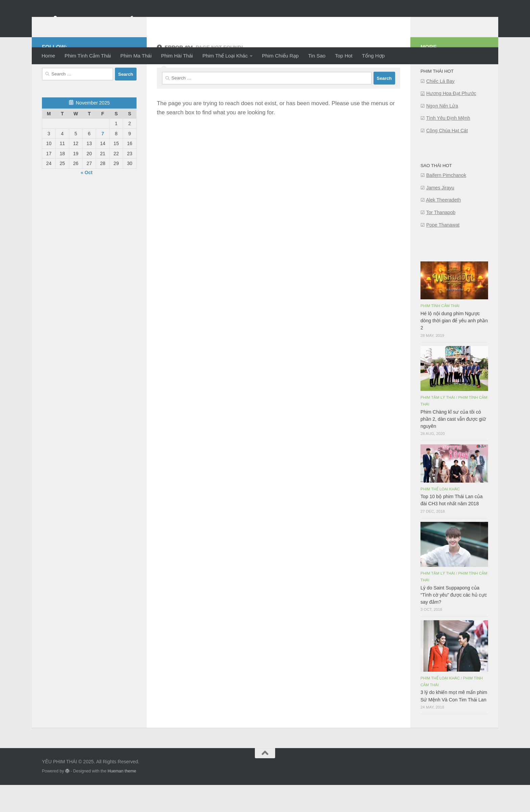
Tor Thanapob (441, 239)
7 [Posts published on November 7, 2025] (103, 161)
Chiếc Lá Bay (440, 108)
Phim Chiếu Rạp (280, 56)
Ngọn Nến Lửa (442, 133)
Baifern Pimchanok (446, 202)
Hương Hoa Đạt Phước (451, 120)
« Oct (87, 200)
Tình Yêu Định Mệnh (448, 145)
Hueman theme (122, 798)
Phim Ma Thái (136, 56)
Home (48, 56)
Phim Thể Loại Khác (225, 56)
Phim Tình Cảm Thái (88, 56)
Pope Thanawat (443, 252)
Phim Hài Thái (177, 56)
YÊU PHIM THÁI (90, 23)
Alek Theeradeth (443, 227)
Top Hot (344, 56)
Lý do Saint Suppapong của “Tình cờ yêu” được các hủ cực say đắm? (454, 622)
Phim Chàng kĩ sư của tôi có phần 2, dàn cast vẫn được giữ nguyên (453, 446)
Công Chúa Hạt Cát (447, 158)
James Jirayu (440, 215)
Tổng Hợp (373, 56)
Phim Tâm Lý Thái (438, 424)
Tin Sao (317, 56)
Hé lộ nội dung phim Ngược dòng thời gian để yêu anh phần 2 (454, 348)
